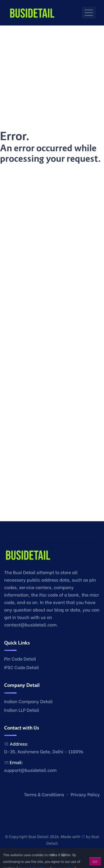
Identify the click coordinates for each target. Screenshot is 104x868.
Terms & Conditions (44, 794)
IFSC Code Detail (21, 667)
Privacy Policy (85, 794)
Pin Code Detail (20, 658)
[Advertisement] (52, 77)
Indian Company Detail (28, 701)
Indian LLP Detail (22, 710)
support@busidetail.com (30, 770)
